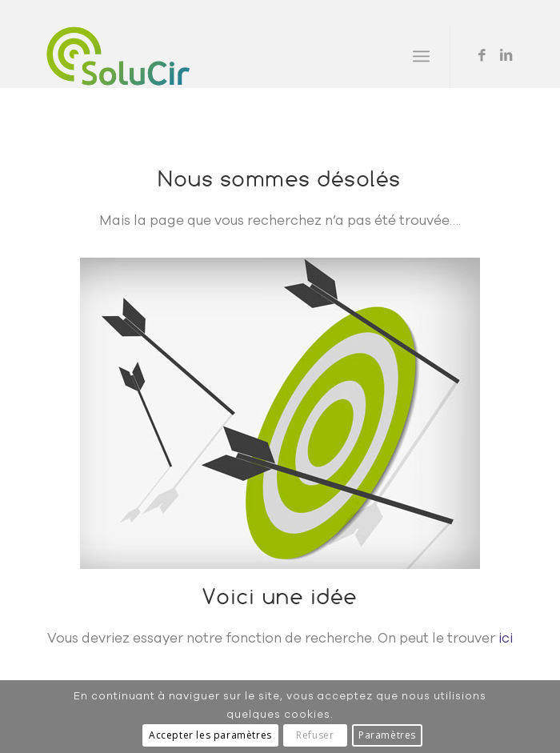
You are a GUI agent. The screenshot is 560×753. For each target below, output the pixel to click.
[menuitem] (421, 56)
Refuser (315, 735)
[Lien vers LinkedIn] (506, 56)
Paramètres (387, 735)
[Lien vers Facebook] (482, 56)
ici (506, 638)
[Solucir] (233, 56)
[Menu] (421, 56)
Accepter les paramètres (210, 735)
